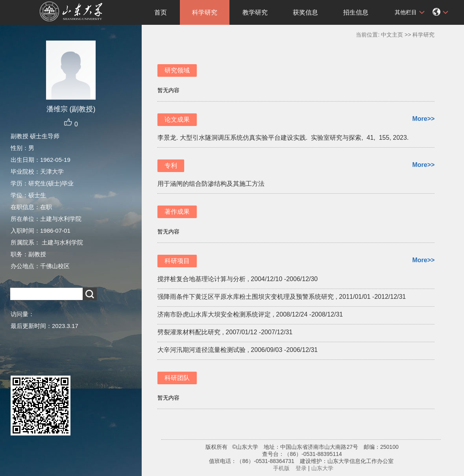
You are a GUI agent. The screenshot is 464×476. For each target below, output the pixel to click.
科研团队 (177, 378)
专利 (171, 166)
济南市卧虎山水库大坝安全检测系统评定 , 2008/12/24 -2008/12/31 (250, 314)
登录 (301, 468)
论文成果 (177, 119)
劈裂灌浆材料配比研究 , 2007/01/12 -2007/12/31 (225, 332)
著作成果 (177, 212)
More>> (423, 119)
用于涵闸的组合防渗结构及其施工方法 (211, 184)
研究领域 (177, 70)
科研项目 (177, 261)
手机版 (281, 468)
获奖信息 (305, 12)
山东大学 (322, 468)
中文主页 (392, 35)
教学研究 (255, 12)
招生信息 (356, 12)
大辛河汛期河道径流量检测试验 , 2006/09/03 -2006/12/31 (238, 350)
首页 (161, 12)
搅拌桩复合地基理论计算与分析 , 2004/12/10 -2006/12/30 (238, 279)
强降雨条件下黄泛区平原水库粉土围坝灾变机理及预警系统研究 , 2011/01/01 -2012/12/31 (282, 297)
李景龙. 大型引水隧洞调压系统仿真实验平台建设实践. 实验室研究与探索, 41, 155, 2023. (284, 138)
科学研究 (205, 12)
